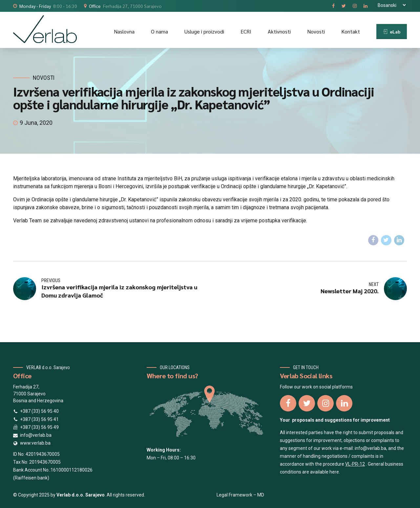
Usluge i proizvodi (204, 31)
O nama (159, 31)
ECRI (246, 31)
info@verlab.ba (370, 448)
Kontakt (351, 31)
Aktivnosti (279, 31)
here (334, 472)
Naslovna (124, 31)
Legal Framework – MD (240, 495)
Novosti (316, 31)
